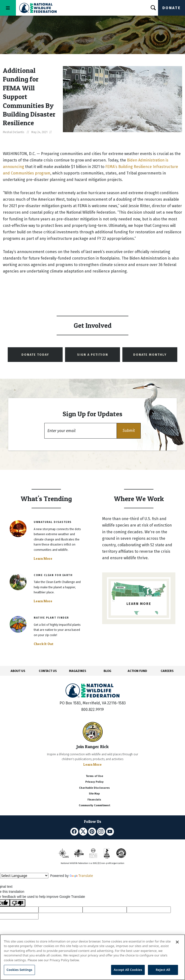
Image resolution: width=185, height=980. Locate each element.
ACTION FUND (137, 671)
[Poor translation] (18, 903)
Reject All (163, 970)
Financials (94, 800)
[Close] (177, 942)
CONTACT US (48, 671)
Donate (172, 8)
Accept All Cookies (128, 970)
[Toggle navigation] (8, 8)
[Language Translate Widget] (24, 876)
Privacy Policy (94, 782)
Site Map (94, 794)
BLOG (107, 671)
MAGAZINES (78, 671)
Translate (81, 876)
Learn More (43, 558)
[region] (92, 957)
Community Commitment (94, 805)
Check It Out (44, 644)
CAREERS (167, 671)
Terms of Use (94, 776)
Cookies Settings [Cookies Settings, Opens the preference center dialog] (19, 970)
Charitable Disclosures (94, 788)
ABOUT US (18, 671)
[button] (129, 431)
